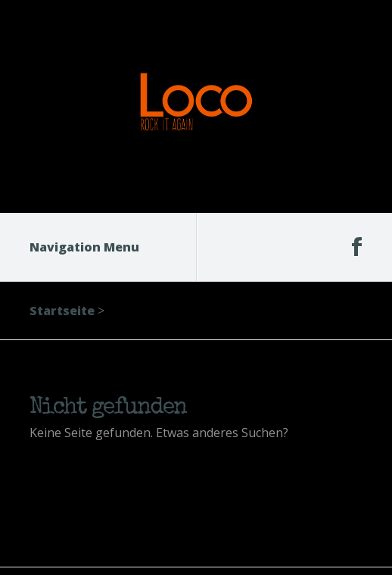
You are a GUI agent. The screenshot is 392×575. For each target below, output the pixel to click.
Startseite (62, 311)
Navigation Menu (94, 247)
